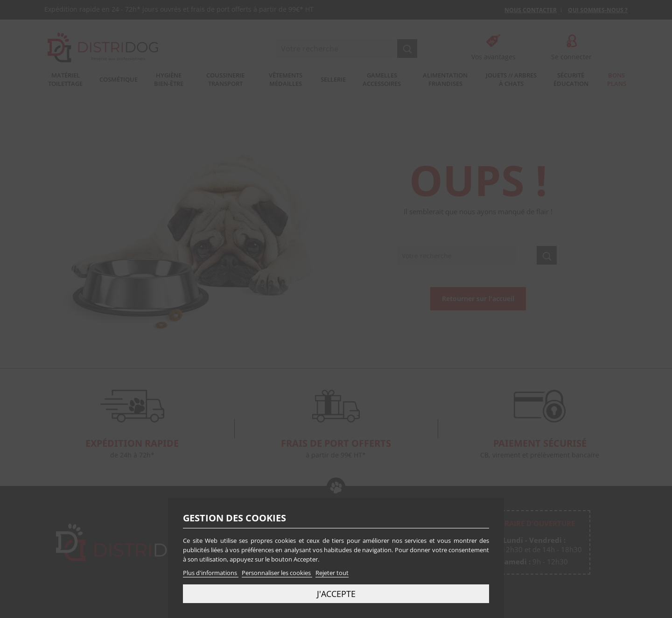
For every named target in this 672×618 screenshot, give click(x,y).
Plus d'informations (211, 573)
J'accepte (336, 593)
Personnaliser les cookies (277, 573)
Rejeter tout (332, 573)
